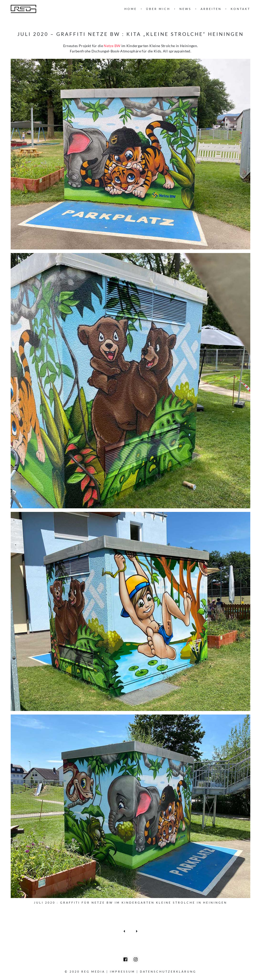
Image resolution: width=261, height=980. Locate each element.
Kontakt (240, 9)
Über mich (158, 9)
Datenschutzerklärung (168, 971)
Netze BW (112, 46)
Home (131, 9)
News (185, 9)
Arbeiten (211, 9)
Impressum (122, 971)
